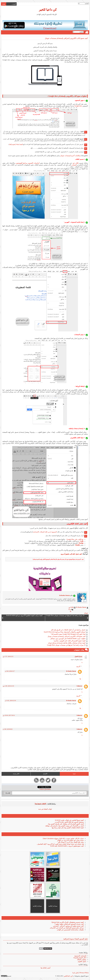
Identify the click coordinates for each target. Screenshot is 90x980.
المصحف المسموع (80, 956)
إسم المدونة (39, 559)
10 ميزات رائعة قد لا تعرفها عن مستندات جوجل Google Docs (66, 645)
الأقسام (45, 774)
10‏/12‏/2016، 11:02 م (10, 701)
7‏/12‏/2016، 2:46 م (10, 671)
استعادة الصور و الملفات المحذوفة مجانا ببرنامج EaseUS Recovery (65, 632)
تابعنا (74, 774)
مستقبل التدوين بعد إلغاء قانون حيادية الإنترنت (69, 822)
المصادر (74, 165)
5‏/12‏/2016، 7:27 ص (8, 656)
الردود (78, 667)
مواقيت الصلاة (82, 960)
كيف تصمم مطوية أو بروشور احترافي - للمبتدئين (68, 926)
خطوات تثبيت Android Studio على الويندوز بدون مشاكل (68, 639)
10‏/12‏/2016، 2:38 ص (8, 686)
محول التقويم (82, 961)
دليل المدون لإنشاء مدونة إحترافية (75, 939)
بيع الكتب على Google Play (75, 539)
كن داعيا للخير (48, 10)
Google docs (78, 106)
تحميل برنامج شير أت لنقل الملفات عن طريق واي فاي (68, 630)
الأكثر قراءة (16, 774)
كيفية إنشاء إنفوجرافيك (16, 144)
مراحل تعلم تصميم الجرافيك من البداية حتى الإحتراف (67, 928)
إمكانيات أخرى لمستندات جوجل (70, 156)
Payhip (81, 543)
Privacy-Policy (84, 973)
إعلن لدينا (75, 973)
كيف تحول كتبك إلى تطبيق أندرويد (71, 554)
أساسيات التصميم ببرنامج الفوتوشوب (27, 163)
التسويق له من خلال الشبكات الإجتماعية (45, 532)
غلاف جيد (75, 163)
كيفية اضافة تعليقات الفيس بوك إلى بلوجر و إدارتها (68, 828)
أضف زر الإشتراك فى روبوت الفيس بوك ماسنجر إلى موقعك (64, 826)
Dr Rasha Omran (71, 671)
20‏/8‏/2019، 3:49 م (7, 729)
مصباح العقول (78, 656)
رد (82, 662)
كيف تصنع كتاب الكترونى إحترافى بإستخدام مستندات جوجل (66, 38)
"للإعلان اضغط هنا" (40, 804)
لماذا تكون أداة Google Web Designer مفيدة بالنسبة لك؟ (68, 634)
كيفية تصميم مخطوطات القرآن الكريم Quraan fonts (68, 922)
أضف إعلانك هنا (45, 968)
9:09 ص (71, 607)
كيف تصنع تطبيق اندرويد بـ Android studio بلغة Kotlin (67, 846)
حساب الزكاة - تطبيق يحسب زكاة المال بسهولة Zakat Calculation (63, 839)
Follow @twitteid (45, 789)
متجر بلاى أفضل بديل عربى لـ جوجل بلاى (71, 842)
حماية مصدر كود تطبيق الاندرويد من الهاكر (70, 840)
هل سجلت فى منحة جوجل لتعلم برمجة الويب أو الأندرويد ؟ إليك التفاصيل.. (60, 844)
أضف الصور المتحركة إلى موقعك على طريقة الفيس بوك (66, 824)
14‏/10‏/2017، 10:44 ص (9, 715)
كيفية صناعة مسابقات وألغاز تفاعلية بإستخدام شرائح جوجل (67, 643)
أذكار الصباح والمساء (80, 958)
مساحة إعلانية (53, 906)
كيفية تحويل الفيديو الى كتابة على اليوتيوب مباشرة (70, 641)
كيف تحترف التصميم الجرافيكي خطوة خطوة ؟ (69, 924)
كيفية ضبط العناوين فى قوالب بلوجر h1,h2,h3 (69, 820)
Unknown (79, 686)
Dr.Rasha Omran (64, 595)
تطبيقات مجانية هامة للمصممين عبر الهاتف (70, 930)
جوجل (86, 613)
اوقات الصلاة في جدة (45, 809)
